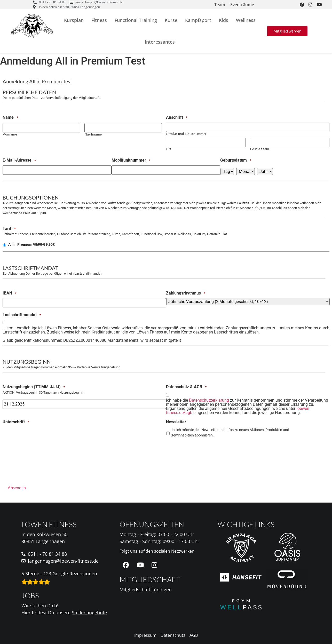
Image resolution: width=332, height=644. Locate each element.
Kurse (171, 20)
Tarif (9, 228)
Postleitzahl (260, 149)
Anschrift (177, 117)
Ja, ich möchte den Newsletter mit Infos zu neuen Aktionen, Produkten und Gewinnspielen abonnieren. (230, 432)
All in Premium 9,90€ (31, 244)
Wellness (246, 20)
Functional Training (136, 20)
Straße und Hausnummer (186, 134)
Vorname (10, 134)
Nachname (93, 134)
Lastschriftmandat (22, 315)
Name (10, 117)
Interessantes (160, 42)
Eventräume (242, 5)
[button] (287, 31)
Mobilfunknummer (131, 160)
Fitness (99, 20)
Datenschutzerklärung (209, 400)
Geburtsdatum (236, 160)
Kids (224, 20)
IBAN (10, 293)
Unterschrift (16, 422)
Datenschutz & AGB (186, 387)
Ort (169, 149)
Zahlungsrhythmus (186, 293)
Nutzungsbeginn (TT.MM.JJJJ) (34, 387)
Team (220, 5)
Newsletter (176, 422)
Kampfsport (198, 20)
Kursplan (74, 20)
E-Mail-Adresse (19, 160)
